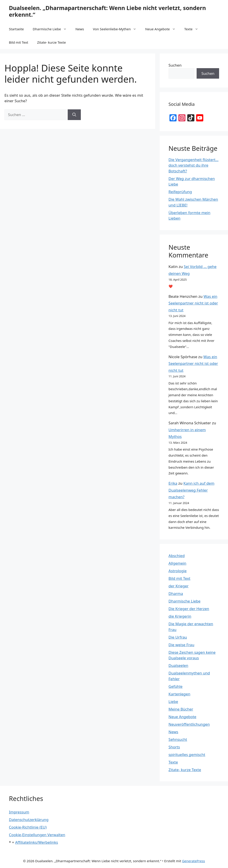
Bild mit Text (19, 42)
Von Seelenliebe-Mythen (117, 29)
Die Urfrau (178, 637)
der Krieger (179, 586)
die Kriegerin (180, 616)
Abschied (177, 556)
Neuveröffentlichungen (189, 724)
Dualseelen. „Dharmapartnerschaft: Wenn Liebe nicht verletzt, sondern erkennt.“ (107, 11)
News (80, 29)
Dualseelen (178, 665)
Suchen (175, 65)
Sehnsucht (178, 739)
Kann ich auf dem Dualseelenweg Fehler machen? (191, 490)
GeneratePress (193, 861)
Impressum (19, 812)
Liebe (173, 702)
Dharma (176, 593)
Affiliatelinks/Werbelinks (37, 842)
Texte (193, 29)
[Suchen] (74, 115)
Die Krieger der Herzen (189, 609)
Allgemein (177, 563)
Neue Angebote (162, 29)
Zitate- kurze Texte (52, 42)
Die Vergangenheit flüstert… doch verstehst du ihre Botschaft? (193, 165)
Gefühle (176, 686)
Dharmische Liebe (52, 29)
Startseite (16, 29)
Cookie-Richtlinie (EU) (28, 827)
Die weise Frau (181, 645)
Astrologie (178, 571)
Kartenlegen (179, 694)
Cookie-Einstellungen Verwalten (37, 835)
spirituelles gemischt (187, 755)
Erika (173, 483)
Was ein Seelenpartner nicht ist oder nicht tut (193, 303)
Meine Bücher (181, 709)
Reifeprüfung (180, 192)
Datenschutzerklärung (29, 820)
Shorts (174, 747)
